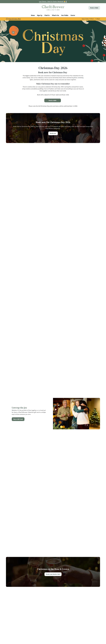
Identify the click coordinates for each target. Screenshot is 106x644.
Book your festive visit (53, 574)
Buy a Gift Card (18, 419)
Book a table (53, 100)
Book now (53, 133)
